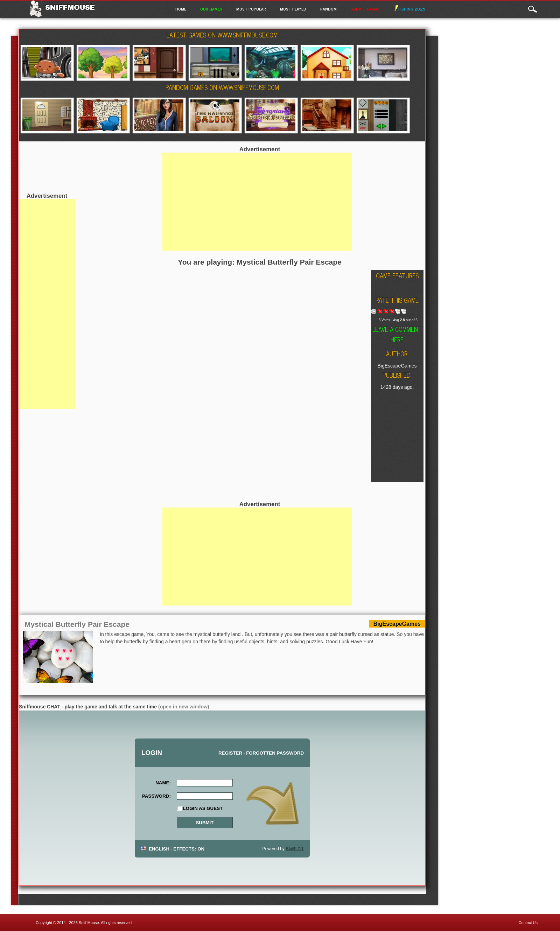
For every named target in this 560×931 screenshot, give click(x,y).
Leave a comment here (397, 334)
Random (328, 9)
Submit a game (366, 9)
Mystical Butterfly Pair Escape (77, 624)
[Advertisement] (47, 304)
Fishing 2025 (410, 9)
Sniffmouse (70, 7)
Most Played (293, 9)
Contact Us (528, 923)
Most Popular (251, 9)
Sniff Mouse (89, 923)
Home (181, 9)
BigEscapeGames (397, 366)
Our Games (211, 9)
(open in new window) (184, 707)
